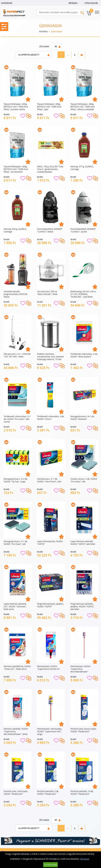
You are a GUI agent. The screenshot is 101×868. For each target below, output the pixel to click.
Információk (91, 3)
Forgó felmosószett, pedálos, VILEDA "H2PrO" (50, 605)
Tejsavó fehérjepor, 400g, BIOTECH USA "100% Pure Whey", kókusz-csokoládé (83, 107)
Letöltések (7, 3)
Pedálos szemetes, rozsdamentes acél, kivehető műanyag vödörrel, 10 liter (50, 357)
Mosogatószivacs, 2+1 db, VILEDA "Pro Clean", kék (16, 543)
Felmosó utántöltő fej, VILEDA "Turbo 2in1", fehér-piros (17, 668)
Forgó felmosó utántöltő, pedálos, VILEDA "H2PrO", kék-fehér (82, 606)
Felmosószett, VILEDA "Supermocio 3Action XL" (48, 668)
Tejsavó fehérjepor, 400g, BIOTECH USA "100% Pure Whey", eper (49, 107)
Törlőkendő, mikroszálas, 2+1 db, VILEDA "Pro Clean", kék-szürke (17, 419)
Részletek (85, 859)
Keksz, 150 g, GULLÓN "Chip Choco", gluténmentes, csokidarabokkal (50, 169)
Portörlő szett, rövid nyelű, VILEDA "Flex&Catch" (16, 793)
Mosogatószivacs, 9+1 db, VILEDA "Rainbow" (82, 418)
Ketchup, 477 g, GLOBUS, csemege (82, 168)
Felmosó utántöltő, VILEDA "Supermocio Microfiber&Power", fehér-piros (16, 731)
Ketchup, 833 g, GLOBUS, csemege (15, 230)
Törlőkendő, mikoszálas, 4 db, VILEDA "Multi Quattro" (84, 355)
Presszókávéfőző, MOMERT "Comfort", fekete (50, 230)
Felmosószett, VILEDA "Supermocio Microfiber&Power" (80, 669)
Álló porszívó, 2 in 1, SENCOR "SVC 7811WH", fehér (17, 355)
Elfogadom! (50, 865)
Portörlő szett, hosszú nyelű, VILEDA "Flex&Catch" (83, 730)
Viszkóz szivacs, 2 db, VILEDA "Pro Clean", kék (84, 480)
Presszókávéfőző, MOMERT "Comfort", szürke (83, 230)
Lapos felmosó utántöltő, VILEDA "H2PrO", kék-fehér (83, 543)
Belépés (73, 3)
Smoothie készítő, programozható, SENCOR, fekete (16, 294)
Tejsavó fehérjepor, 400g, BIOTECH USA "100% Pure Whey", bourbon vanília (16, 107)
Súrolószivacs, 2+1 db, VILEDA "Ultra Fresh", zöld (49, 480)
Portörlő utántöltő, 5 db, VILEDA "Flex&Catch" (48, 793)
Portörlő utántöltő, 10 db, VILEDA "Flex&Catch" (82, 793)
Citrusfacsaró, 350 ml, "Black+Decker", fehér (47, 293)
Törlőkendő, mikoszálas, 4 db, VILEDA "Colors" (51, 418)
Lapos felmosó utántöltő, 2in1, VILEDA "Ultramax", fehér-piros (15, 606)
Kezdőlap (43, 31)
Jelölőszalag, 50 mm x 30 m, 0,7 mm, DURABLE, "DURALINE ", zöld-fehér (83, 294)
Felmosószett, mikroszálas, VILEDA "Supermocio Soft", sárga (50, 731)
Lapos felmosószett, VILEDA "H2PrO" (50, 543)
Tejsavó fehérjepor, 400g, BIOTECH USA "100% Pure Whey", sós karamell (16, 169)
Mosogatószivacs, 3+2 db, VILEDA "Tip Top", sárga (16, 480)
